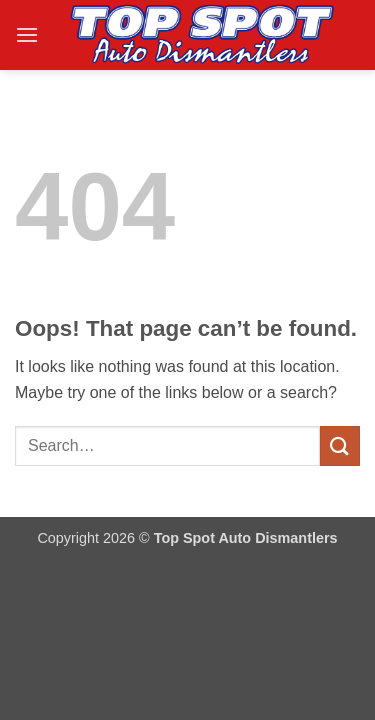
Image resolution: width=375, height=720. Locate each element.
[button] (27, 34)
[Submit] (340, 445)
